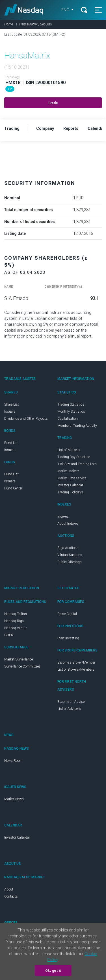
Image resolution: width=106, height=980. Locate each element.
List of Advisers (69, 709)
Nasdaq (24, 10)
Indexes (63, 517)
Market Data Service (72, 478)
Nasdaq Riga (14, 621)
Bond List (11, 443)
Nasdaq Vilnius (16, 628)
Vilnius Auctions (70, 555)
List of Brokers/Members (76, 670)
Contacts (11, 896)
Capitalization (68, 419)
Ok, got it (53, 971)
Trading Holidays (70, 492)
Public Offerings (70, 562)
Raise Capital (67, 614)
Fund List (11, 474)
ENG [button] (66, 10)
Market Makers (68, 471)
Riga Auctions (68, 548)
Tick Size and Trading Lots (77, 464)
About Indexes (68, 524)
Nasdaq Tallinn (16, 614)
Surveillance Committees (22, 666)
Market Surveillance (19, 659)
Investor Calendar (70, 485)
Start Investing (68, 638)
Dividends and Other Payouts (26, 419)
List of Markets (69, 450)
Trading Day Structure (74, 457)
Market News (14, 799)
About (9, 889)
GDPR (9, 635)
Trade (53, 103)
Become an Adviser (72, 702)
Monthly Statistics (71, 412)
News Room (13, 761)
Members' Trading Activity (77, 426)
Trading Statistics (71, 404)
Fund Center (13, 488)
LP (10, 89)
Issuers (10, 412)
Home (9, 24)
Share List (12, 404)
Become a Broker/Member (76, 662)
